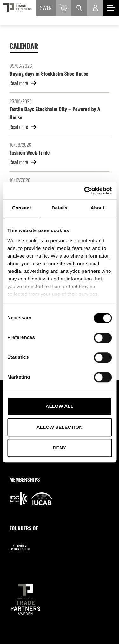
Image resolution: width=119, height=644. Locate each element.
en (49, 8)
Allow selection (60, 427)
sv (43, 8)
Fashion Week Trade (30, 152)
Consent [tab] (21, 208)
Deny (60, 448)
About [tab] (97, 208)
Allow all (60, 406)
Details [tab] (60, 208)
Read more (23, 83)
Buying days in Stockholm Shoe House (49, 74)
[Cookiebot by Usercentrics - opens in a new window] (85, 191)
